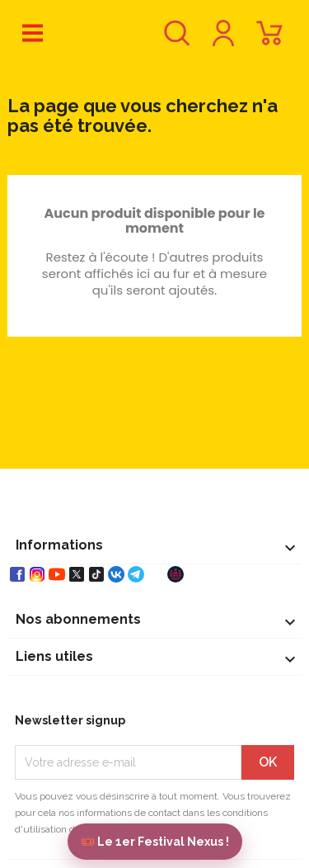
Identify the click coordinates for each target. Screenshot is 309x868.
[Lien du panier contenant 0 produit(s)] (269, 41)
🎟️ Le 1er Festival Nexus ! (155, 842)
